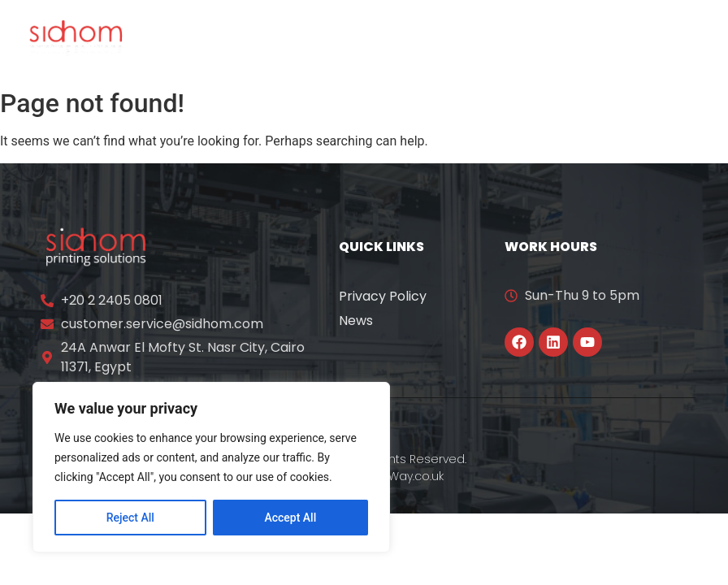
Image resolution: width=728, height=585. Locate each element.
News (356, 321)
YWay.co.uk (413, 476)
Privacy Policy (383, 296)
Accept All (290, 518)
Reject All (130, 518)
